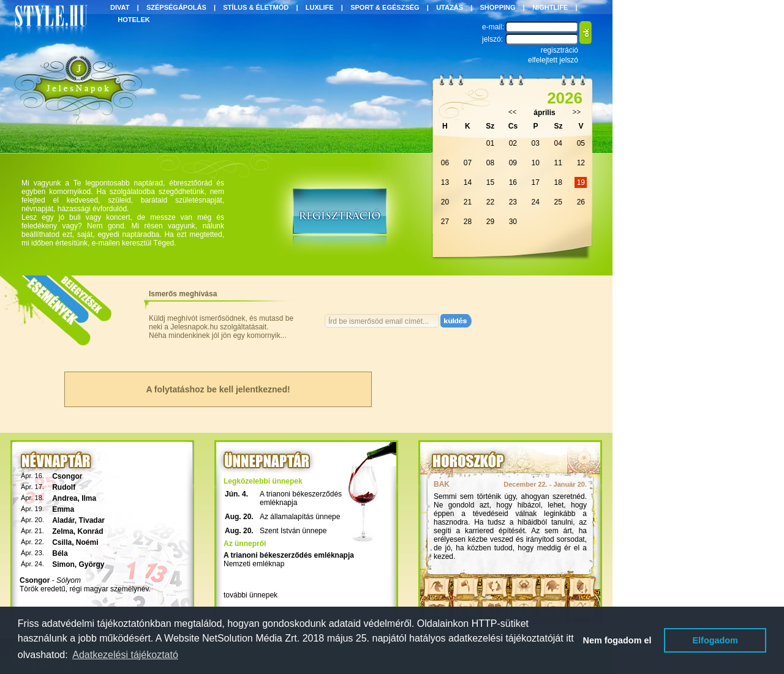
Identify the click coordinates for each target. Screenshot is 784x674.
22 (490, 202)
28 (468, 222)
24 (536, 202)
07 (468, 163)
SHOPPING (498, 7)
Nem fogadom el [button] (617, 640)
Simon (63, 564)
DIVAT (120, 7)
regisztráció (560, 50)
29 (490, 222)
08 (490, 163)
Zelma (63, 531)
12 (581, 163)
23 (513, 202)
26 (581, 202)
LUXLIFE (320, 7)
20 (445, 202)
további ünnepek (251, 595)
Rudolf (64, 487)
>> (577, 112)
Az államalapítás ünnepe (300, 517)
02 (513, 143)
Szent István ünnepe (293, 531)
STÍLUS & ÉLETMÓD (256, 7)
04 (558, 143)
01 (490, 143)
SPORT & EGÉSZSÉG (385, 7)
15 (490, 182)
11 (558, 163)
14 (468, 182)
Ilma (89, 498)
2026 (565, 98)
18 (558, 182)
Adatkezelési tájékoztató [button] (125, 655)
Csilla (62, 542)
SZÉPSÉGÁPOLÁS (176, 7)
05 (581, 143)
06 (445, 163)
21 (468, 202)
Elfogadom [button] (715, 640)
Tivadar (92, 520)
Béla (60, 553)
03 (536, 143)
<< (513, 112)
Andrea (65, 498)
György (92, 564)
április (544, 113)
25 (558, 202)
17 (536, 182)
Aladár (63, 520)
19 (581, 182)
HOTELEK (134, 20)
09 (513, 163)
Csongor (67, 476)
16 (513, 182)
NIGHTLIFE (550, 7)
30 (513, 222)
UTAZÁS (450, 7)
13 (445, 182)
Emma (63, 509)
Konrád (91, 531)
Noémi (87, 542)
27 (445, 222)
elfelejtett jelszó (553, 60)
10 (536, 163)
